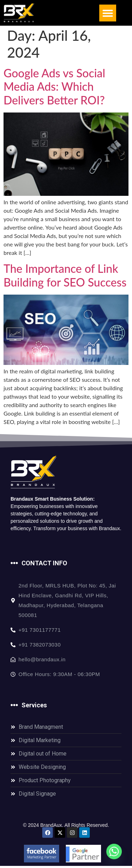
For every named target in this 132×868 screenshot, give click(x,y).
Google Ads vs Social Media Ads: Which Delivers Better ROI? (54, 88)
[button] (108, 13)
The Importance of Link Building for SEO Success (65, 277)
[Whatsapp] (114, 851)
